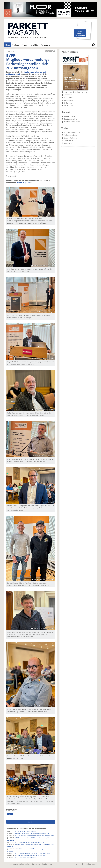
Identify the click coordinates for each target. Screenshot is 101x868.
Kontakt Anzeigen (71, 119)
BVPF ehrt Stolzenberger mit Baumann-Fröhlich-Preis (30, 856)
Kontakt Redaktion (71, 116)
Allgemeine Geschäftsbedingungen (39, 864)
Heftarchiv (68, 95)
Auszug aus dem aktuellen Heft (75, 92)
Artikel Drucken (54, 51)
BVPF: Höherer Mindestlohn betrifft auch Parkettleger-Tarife (32, 853)
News (8, 45)
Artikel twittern (48, 51)
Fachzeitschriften (70, 135)
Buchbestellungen (71, 138)
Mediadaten (68, 100)
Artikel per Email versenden (52, 51)
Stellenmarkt (45, 45)
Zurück (31, 822)
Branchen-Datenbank (72, 132)
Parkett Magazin (23, 183)
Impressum (68, 143)
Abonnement (69, 97)
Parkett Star (34, 45)
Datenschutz (20, 864)
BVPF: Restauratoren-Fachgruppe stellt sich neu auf (29, 842)
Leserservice (69, 141)
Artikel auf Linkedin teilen (50, 51)
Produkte (16, 45)
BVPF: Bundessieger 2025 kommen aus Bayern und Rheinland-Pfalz (34, 836)
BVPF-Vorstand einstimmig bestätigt (25, 831)
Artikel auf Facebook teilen (46, 51)
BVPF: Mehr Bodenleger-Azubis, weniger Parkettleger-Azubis (32, 833)
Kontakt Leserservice (72, 122)
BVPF (10, 814)
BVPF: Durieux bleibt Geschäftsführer (25, 858)
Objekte (24, 45)
